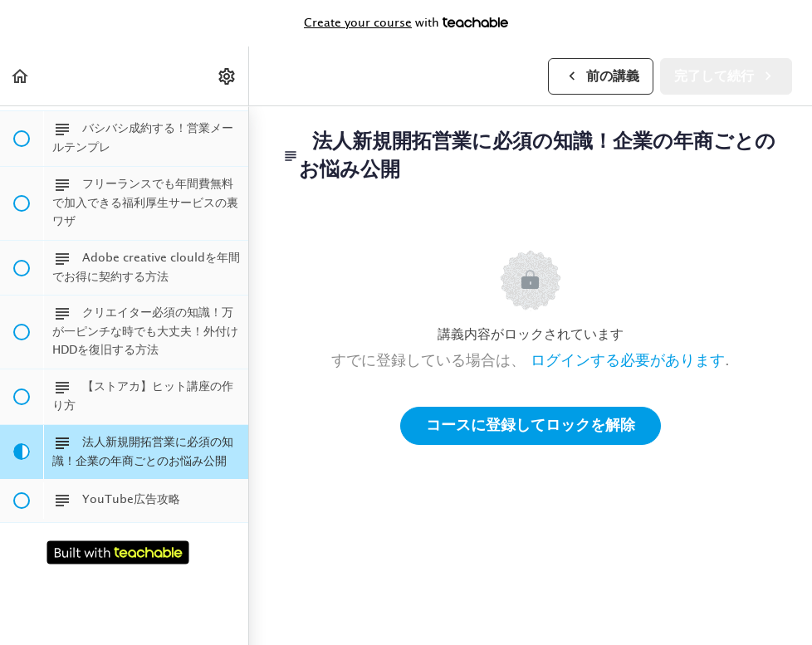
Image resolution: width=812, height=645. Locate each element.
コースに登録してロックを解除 (531, 426)
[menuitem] (227, 76)
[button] (21, 76)
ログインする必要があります (628, 361)
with (406, 23)
